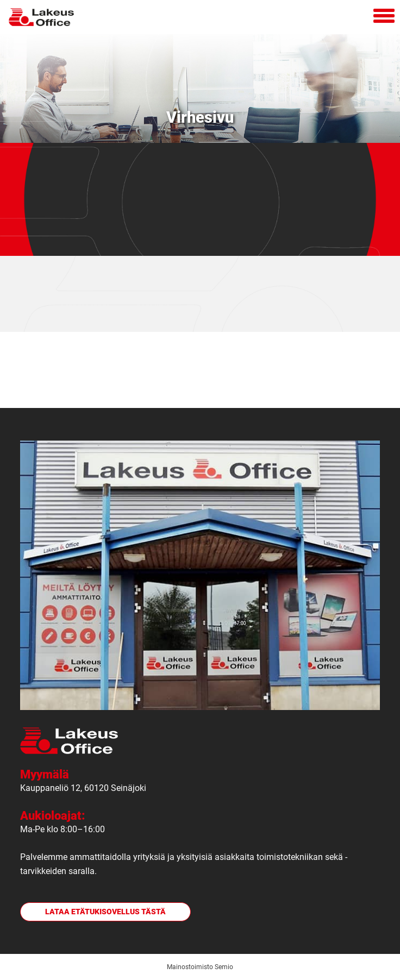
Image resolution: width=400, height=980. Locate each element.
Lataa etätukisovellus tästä (105, 912)
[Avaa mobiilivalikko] (384, 17)
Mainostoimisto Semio (200, 967)
